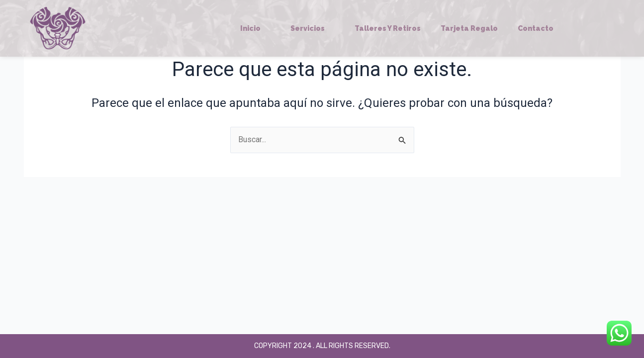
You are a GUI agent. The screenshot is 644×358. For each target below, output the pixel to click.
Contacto (536, 28)
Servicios (313, 28)
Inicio (255, 28)
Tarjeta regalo (469, 28)
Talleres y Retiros (388, 28)
